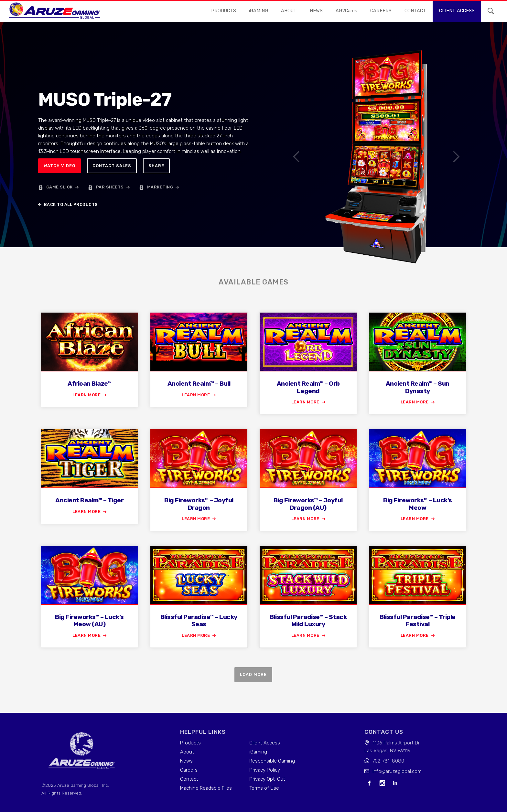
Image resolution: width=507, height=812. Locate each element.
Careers (189, 770)
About (289, 11)
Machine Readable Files (206, 788)
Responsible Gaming (272, 761)
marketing (160, 187)
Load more (253, 674)
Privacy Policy (265, 770)
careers (381, 11)
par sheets (110, 187)
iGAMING (259, 11)
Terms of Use (264, 788)
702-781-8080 (388, 761)
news (316, 11)
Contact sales (112, 166)
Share (156, 166)
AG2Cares (346, 11)
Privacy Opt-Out (267, 779)
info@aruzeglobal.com (397, 771)
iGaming (258, 752)
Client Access (265, 743)
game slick (59, 187)
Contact (189, 779)
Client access (457, 11)
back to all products (71, 204)
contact (415, 11)
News (186, 761)
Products (224, 11)
